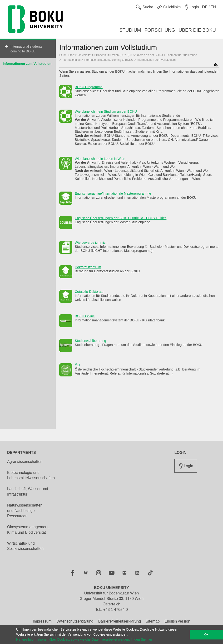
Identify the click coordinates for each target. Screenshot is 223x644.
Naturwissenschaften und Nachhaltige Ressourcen (25, 511)
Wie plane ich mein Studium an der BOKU (106, 112)
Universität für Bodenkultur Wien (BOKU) (104, 55)
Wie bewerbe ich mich (91, 243)
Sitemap (153, 621)
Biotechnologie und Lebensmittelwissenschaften (31, 475)
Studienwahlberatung (90, 341)
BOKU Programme (89, 87)
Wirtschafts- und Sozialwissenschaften (25, 546)
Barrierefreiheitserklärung (119, 621)
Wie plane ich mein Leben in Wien (100, 159)
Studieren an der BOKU (148, 55)
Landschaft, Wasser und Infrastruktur (28, 492)
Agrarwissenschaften (25, 462)
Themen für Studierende (181, 55)
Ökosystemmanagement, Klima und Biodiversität (28, 530)
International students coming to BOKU (26, 49)
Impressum (42, 621)
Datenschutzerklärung (75, 621)
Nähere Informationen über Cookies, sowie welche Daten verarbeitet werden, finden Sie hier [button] (84, 639)
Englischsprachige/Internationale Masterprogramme (113, 193)
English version (177, 621)
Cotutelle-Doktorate (89, 292)
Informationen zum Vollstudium (28, 64)
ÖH (77, 365)
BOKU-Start (67, 55)
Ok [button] (206, 634)
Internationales (71, 60)
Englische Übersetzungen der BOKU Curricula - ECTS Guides (121, 218)
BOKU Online (85, 316)
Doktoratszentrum (88, 267)
